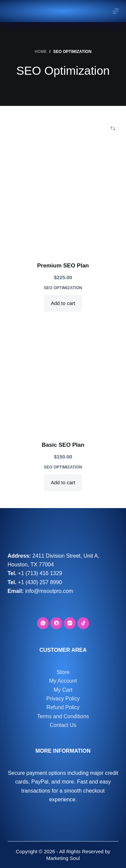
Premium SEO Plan (63, 266)
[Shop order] (113, 128)
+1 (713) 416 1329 (40, 573)
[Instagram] (70, 623)
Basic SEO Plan (63, 445)
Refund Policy (63, 707)
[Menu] (116, 11)
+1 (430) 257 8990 (40, 582)
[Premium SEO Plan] (63, 198)
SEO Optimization (63, 288)
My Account (63, 681)
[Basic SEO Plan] (63, 377)
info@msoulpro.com (49, 591)
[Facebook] (56, 623)
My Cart (63, 690)
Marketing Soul (63, 858)
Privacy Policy (63, 699)
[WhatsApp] (43, 623)
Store (63, 672)
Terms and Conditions (63, 716)
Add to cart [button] (63, 303)
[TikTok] (83, 623)
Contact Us (63, 725)
